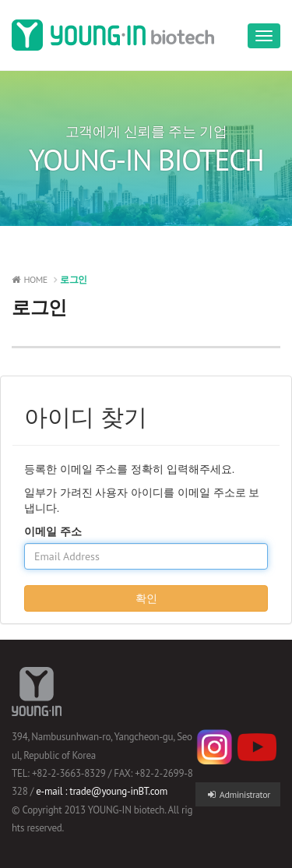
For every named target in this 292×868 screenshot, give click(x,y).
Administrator (238, 794)
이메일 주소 (53, 531)
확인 (146, 598)
